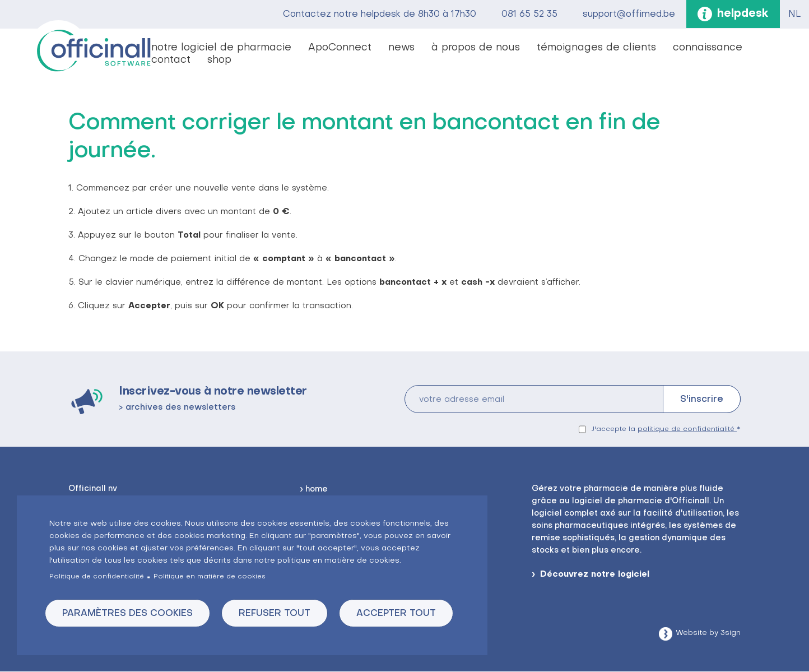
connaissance (708, 48)
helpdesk (743, 14)
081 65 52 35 (529, 15)
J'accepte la (664, 429)
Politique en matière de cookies (210, 577)
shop (219, 60)
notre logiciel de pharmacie (221, 48)
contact (171, 60)
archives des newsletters (180, 407)
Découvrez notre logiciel (595, 574)
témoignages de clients (596, 48)
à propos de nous (476, 48)
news (401, 48)
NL (794, 15)
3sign (731, 633)
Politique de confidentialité (97, 577)
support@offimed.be (629, 15)
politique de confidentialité (687, 429)
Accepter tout (396, 614)
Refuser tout (275, 614)
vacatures (255, 61)
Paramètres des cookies (127, 614)
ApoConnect (340, 48)
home (317, 490)
